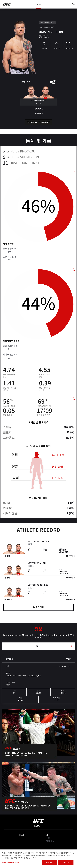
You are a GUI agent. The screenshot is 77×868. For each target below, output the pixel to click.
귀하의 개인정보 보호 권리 (11, 862)
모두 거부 (66, 863)
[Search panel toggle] (73, 4)
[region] (38, 859)
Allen (43, 563)
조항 (48, 838)
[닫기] (73, 853)
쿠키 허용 (49, 863)
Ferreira (44, 542)
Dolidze (44, 585)
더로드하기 (39, 607)
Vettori (32, 542)
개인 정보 (50, 841)
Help (22, 835)
